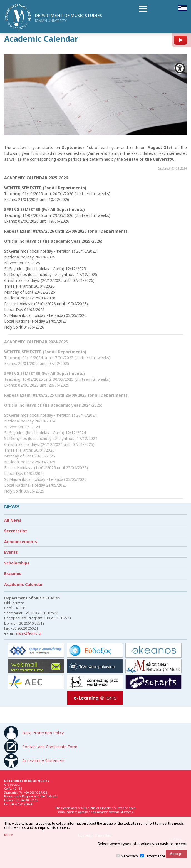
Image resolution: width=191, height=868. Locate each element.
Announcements (21, 542)
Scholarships (17, 563)
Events (11, 552)
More (8, 835)
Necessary (129, 856)
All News (13, 520)
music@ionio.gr (29, 633)
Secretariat (16, 531)
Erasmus (13, 574)
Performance (155, 856)
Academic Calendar (23, 584)
